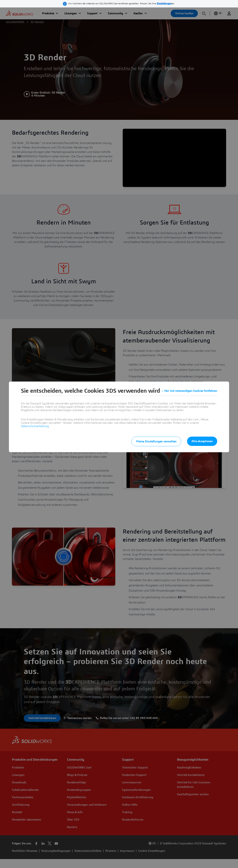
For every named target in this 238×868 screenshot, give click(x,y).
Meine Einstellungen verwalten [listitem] (156, 441)
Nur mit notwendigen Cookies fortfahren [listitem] (191, 391)
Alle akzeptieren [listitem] (202, 441)
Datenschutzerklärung (35, 426)
